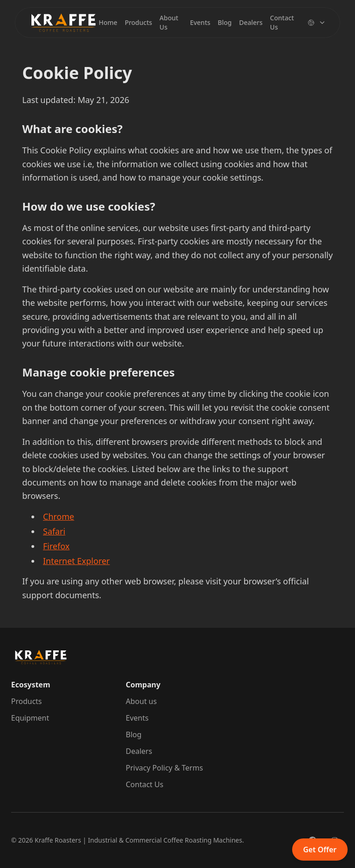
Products (138, 22)
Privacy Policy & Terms (164, 768)
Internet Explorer (77, 561)
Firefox (56, 546)
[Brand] (63, 22)
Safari (54, 531)
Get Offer (320, 850)
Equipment (30, 718)
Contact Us (282, 22)
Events (200, 22)
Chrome (58, 516)
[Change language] (317, 23)
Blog (225, 22)
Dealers (251, 22)
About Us (169, 22)
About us (141, 701)
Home (108, 22)
